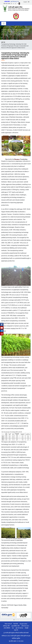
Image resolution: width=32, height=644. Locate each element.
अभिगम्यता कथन (25, 626)
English (25, 2)
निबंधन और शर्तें (8, 624)
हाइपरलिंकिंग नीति (15, 626)
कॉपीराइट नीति (6, 626)
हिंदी (29, 2)
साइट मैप (16, 630)
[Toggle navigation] (4, 23)
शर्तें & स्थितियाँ (7, 628)
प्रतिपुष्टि (27, 628)
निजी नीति (16, 624)
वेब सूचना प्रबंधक (23, 624)
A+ (12, 4)
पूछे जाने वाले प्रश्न (19, 628)
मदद (13, 628)
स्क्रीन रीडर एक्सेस (7, 4)
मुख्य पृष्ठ (3, 42)
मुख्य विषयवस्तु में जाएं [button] (15, 1)
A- (16, 4)
